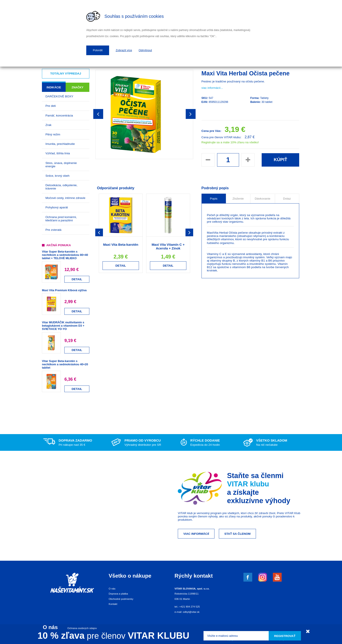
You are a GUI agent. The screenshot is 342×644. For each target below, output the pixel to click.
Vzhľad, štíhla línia (58, 153)
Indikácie (54, 87)
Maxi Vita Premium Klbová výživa (64, 290)
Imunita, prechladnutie (60, 144)
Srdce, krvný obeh (58, 176)
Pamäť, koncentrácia (59, 116)
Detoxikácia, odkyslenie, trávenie (61, 187)
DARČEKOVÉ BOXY (59, 96)
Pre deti (51, 106)
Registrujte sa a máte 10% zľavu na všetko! (230, 142)
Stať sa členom (237, 534)
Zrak (48, 125)
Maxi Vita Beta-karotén (121, 245)
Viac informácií (196, 534)
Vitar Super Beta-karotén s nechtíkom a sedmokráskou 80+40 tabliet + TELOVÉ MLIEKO (65, 255)
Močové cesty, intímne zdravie (65, 198)
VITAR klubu (248, 484)
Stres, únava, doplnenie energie (61, 165)
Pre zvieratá (53, 230)
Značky (77, 87)
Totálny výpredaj (66, 74)
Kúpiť (280, 160)
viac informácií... (212, 88)
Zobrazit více (124, 50)
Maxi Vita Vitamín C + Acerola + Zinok (168, 246)
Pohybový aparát (57, 207)
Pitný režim (53, 134)
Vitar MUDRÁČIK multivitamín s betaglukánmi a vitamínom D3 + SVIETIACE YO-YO (63, 326)
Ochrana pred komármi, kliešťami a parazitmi (61, 219)
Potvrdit (98, 50)
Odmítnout (145, 50)
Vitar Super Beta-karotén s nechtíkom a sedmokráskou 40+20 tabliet (65, 364)
